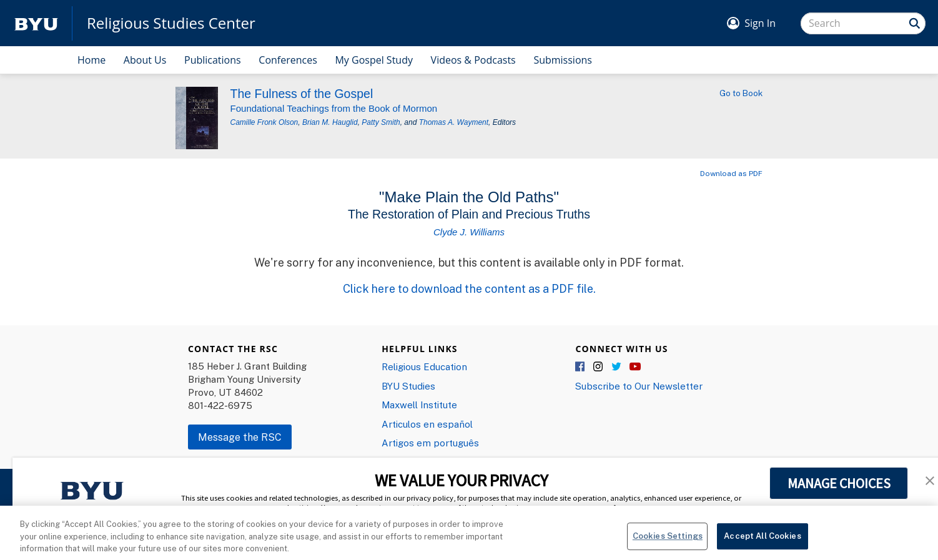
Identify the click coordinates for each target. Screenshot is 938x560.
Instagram (599, 367)
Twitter (617, 367)
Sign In (760, 23)
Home (91, 60)
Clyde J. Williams (469, 232)
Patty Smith (381, 122)
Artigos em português (430, 443)
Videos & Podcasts (473, 60)
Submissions (563, 60)
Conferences (288, 60)
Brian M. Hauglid (330, 122)
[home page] (36, 23)
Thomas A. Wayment (454, 122)
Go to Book (741, 93)
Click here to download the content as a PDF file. (469, 288)
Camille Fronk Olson (264, 122)
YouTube (635, 367)
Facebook (581, 367)
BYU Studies (408, 386)
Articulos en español (427, 424)
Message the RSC (240, 437)
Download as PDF (731, 173)
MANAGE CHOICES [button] (839, 483)
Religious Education (424, 366)
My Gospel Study (374, 60)
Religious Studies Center (171, 23)
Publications (213, 60)
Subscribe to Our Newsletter (639, 386)
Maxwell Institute (419, 405)
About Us (145, 60)
